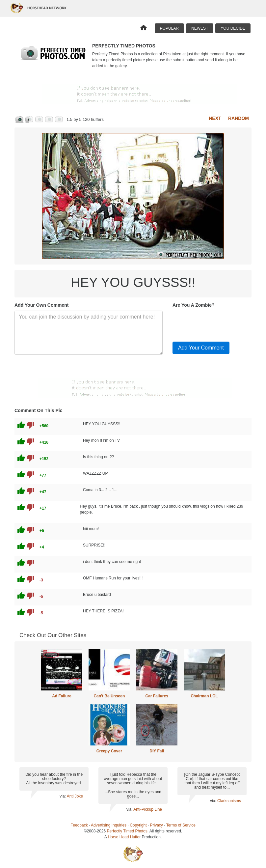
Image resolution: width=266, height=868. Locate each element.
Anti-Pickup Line (148, 809)
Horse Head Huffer (124, 837)
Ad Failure (62, 696)
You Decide (233, 28)
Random (239, 118)
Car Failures (157, 696)
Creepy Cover (109, 751)
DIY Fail (157, 751)
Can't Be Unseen (109, 696)
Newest (200, 28)
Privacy (157, 825)
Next (215, 118)
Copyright (138, 825)
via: (63, 796)
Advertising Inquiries (109, 825)
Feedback (79, 825)
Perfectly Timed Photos (127, 831)
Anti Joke (75, 796)
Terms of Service (181, 825)
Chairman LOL (204, 696)
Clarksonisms (229, 801)
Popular (169, 28)
